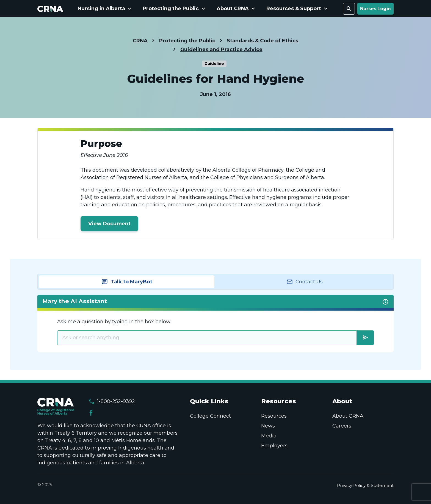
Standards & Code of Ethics (263, 41)
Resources (274, 416)
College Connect (210, 416)
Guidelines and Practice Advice (221, 50)
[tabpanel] (215, 323)
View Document (109, 224)
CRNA (140, 41)
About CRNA (348, 416)
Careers (342, 426)
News (268, 426)
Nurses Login (375, 9)
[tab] (127, 282)
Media (269, 436)
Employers (274, 446)
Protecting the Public (187, 41)
